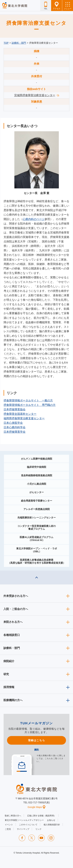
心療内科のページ (34, 219)
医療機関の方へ (13, 700)
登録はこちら (36, 740)
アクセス (57, 6)
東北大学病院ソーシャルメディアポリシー (24, 820)
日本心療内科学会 (15, 427)
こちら (48, 758)
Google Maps (37, 807)
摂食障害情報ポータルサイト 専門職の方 (30, 405)
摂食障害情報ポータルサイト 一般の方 (28, 400)
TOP (6, 43)
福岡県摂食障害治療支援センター (24, 418)
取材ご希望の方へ (13, 816)
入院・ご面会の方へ (16, 609)
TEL (46, 6)
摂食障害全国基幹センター (20, 414)
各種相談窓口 (12, 635)
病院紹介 (9, 661)
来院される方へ (13, 622)
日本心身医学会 (13, 423)
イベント (9, 825)
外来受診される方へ (16, 596)
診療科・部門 (19, 43)
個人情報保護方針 (52, 825)
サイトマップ (23, 829)
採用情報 (9, 687)
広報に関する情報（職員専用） (42, 816)
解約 (37, 750)
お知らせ (51, 820)
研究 (6, 674)
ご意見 (8, 829)
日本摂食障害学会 (15, 432)
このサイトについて (28, 825)
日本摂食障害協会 (15, 409)
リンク (38, 829)
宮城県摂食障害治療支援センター (35, 95)
